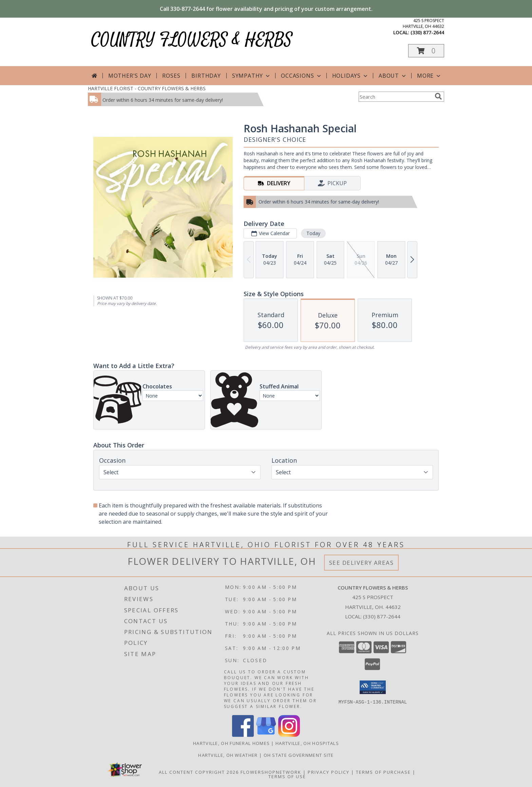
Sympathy (252, 76)
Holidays (350, 76)
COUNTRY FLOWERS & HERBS (192, 40)
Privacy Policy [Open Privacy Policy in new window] (329, 772)
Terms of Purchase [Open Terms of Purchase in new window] (383, 772)
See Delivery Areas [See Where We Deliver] (362, 563)
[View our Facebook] (243, 735)
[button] (426, 51)
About (393, 76)
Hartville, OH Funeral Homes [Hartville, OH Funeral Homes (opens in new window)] (231, 743)
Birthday (206, 76)
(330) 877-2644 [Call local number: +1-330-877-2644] (427, 32)
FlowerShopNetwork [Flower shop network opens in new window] (271, 772)
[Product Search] (395, 97)
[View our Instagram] (289, 735)
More (429, 76)
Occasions (301, 76)
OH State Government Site (299, 755)
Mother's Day (130, 76)
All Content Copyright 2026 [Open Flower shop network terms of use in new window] (199, 772)
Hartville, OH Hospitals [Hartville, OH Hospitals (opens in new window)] (307, 743)
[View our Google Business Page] (266, 735)
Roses (171, 76)
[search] (438, 96)
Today (313, 233)
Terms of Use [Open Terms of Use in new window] (287, 776)
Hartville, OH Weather (228, 755)
